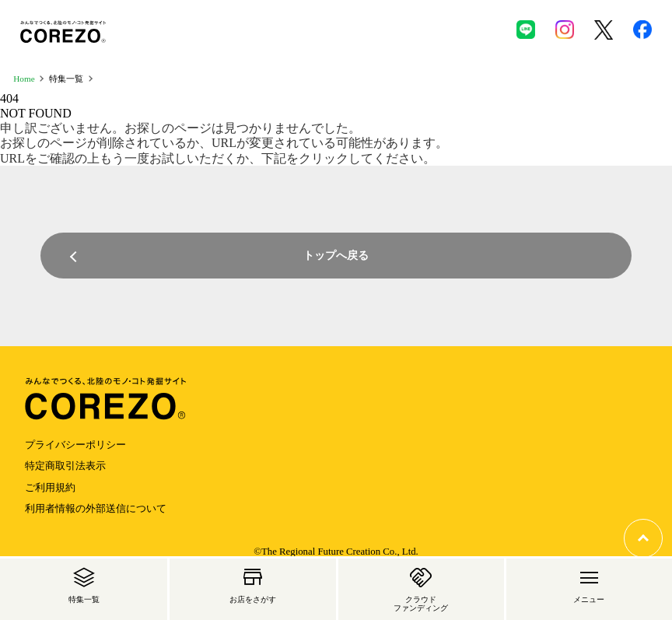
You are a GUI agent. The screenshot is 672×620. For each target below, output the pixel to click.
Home (24, 79)
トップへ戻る (336, 255)
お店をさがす (253, 583)
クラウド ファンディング (421, 587)
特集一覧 (84, 583)
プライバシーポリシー (75, 445)
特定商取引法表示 (65, 466)
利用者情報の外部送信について (96, 509)
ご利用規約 (50, 488)
